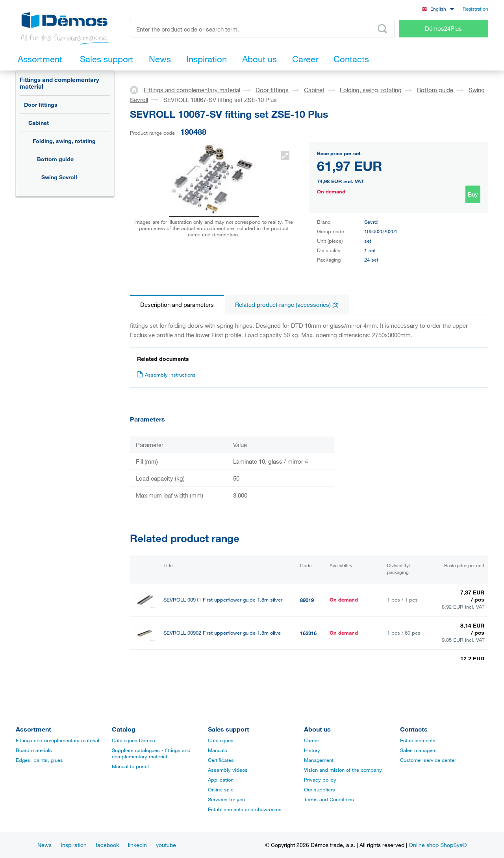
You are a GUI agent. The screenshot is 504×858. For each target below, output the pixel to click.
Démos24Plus (443, 28)
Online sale (221, 789)
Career (311, 740)
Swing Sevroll (59, 177)
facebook (107, 845)
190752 (308, 666)
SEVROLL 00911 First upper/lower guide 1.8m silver (223, 600)
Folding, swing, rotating (64, 141)
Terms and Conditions (329, 799)
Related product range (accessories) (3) (287, 305)
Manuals (218, 750)
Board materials (34, 750)
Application (221, 780)
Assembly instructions (166, 375)
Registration (475, 9)
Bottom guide (55, 159)
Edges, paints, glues (39, 760)
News (44, 845)
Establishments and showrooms (245, 809)
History (312, 750)
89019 (307, 600)
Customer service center (428, 760)
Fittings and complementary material (59, 83)
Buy (473, 194)
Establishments (418, 740)
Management (319, 760)
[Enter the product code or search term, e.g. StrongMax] (262, 29)
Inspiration (74, 845)
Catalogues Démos (133, 740)
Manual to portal (130, 766)
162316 (308, 633)
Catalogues (221, 740)
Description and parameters (177, 305)
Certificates (221, 760)
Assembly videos (228, 770)
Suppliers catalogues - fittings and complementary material (151, 753)
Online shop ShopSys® (438, 845)
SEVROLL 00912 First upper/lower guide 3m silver (221, 666)
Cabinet (39, 123)
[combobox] (438, 8)
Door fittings (41, 105)
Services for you (226, 799)
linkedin (137, 845)
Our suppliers (320, 789)
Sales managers (418, 750)
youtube (166, 845)
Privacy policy (320, 780)
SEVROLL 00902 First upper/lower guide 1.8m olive (222, 633)
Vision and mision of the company (343, 770)
